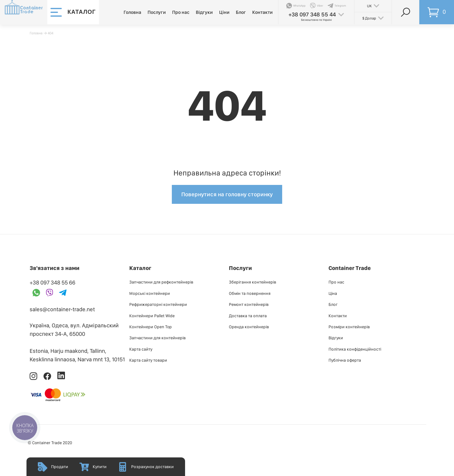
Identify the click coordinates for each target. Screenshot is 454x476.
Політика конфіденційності (355, 349)
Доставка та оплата (248, 316)
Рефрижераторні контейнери (158, 304)
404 (50, 33)
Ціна (333, 293)
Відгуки (204, 12)
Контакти (262, 12)
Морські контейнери (150, 293)
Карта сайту (141, 349)
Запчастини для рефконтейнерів (161, 282)
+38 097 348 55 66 (52, 282)
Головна (132, 12)
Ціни (224, 12)
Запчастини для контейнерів (157, 338)
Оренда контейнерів (249, 327)
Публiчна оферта (345, 360)
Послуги (157, 12)
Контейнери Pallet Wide (152, 316)
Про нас (181, 12)
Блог (241, 12)
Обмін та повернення (250, 293)
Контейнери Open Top (151, 327)
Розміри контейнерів (349, 327)
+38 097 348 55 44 (312, 14)
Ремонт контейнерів (249, 304)
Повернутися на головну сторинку (227, 194)
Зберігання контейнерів (253, 282)
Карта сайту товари (148, 360)
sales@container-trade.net (62, 309)
